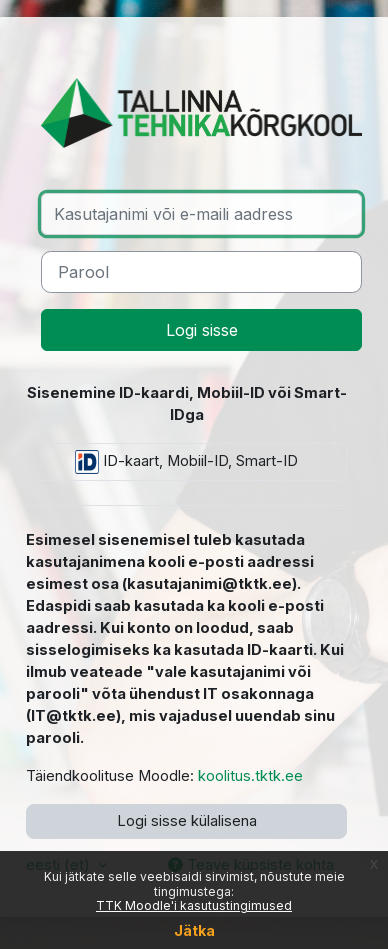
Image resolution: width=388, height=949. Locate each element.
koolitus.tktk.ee (250, 776)
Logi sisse (202, 330)
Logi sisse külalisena (187, 821)
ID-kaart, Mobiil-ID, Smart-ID (186, 462)
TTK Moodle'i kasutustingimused (194, 905)
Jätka (194, 930)
